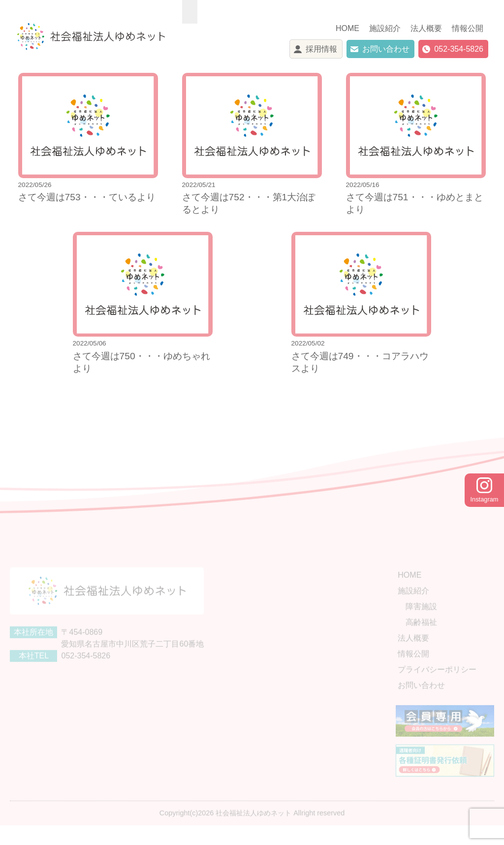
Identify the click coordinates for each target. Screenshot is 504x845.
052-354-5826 (459, 49)
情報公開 (468, 28)
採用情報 (321, 49)
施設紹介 (385, 28)
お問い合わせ (386, 49)
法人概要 (426, 28)
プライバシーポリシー (437, 681)
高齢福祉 (421, 634)
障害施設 (421, 618)
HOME (347, 28)
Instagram (485, 490)
